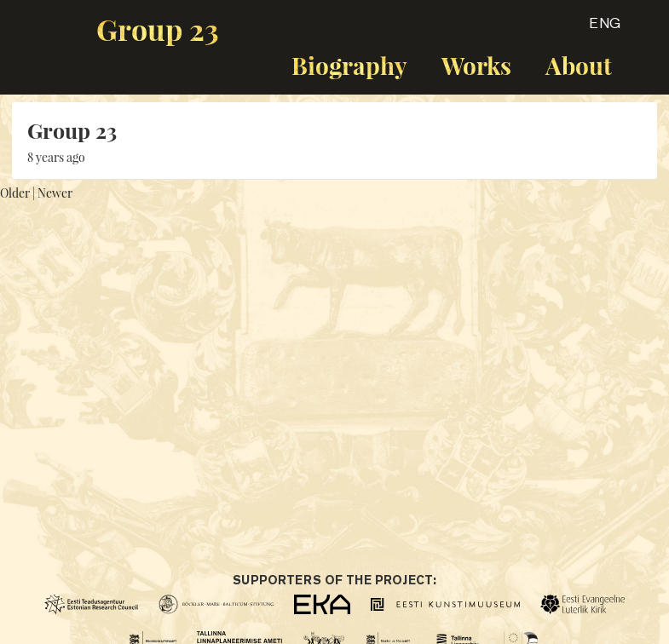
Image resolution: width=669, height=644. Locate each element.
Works (476, 65)
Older (15, 193)
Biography (349, 65)
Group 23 (158, 29)
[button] (590, 29)
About (579, 65)
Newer (55, 193)
